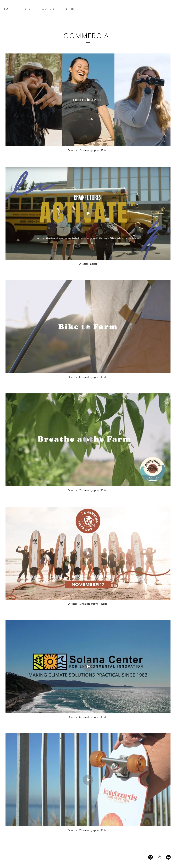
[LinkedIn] (168, 857)
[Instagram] (159, 857)
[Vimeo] (150, 857)
